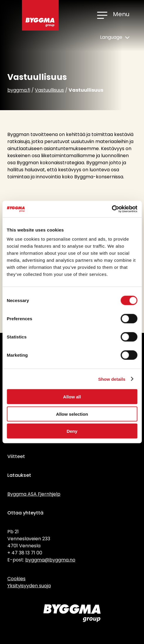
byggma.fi (19, 90)
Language (115, 37)
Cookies (16, 579)
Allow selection (72, 414)
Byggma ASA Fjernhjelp (34, 494)
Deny (72, 431)
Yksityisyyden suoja (29, 586)
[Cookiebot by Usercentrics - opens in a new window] (112, 209)
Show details (112, 379)
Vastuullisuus (49, 90)
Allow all (72, 397)
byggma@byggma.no (50, 560)
